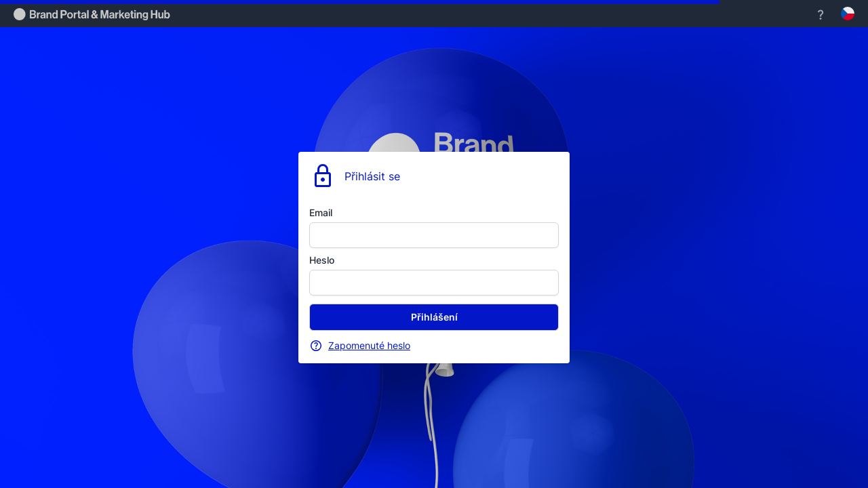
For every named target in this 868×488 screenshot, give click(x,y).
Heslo (322, 260)
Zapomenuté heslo (369, 345)
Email (321, 212)
